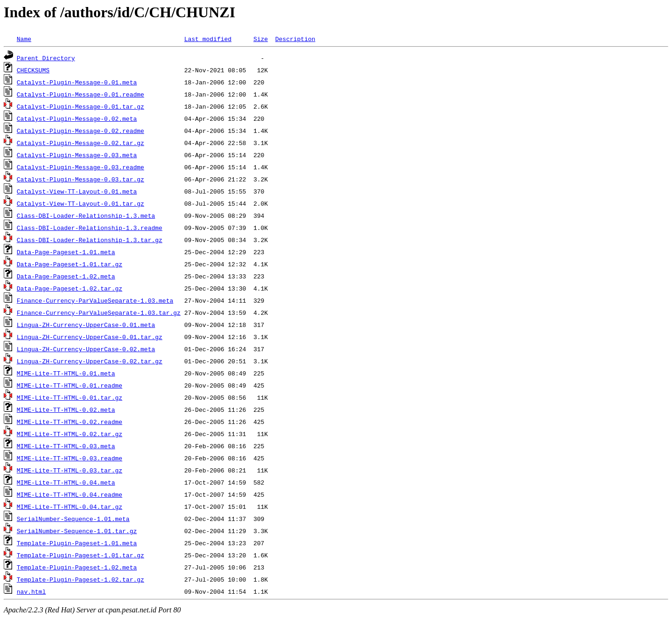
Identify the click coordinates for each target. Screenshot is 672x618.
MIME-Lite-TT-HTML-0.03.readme (70, 458)
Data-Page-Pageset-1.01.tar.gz (70, 264)
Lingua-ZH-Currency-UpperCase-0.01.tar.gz (90, 337)
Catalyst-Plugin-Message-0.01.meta (77, 82)
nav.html (31, 591)
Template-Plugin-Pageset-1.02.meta (77, 567)
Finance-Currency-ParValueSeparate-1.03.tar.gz (99, 312)
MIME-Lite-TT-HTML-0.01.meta (66, 373)
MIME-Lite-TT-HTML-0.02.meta (66, 410)
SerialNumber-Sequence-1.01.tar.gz (77, 531)
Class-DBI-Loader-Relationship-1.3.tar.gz (90, 240)
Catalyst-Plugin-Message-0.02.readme (80, 131)
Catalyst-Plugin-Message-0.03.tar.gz (80, 179)
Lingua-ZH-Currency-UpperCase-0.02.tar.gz (90, 361)
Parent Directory (46, 58)
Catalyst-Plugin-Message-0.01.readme (80, 94)
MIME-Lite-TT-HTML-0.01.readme (70, 385)
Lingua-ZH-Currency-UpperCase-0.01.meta (86, 325)
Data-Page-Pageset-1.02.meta (66, 276)
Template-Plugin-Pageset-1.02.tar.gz (80, 579)
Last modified (208, 39)
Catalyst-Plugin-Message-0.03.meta (77, 155)
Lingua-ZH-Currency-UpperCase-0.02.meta (86, 349)
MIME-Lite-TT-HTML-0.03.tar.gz (70, 470)
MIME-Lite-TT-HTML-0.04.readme (70, 494)
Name (24, 39)
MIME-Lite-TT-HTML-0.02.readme (70, 422)
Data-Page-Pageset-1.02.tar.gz (70, 288)
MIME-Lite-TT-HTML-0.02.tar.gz (70, 434)
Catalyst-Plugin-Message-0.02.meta (77, 118)
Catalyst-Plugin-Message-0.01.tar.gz (80, 106)
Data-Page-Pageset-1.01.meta (66, 252)
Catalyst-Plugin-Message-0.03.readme (80, 167)
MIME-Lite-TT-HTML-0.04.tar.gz (70, 507)
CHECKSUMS (33, 70)
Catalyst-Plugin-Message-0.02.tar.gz (80, 143)
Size (261, 39)
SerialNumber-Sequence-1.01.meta (73, 519)
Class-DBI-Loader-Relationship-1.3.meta (86, 215)
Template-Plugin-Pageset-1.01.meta (77, 543)
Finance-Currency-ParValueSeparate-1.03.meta (95, 300)
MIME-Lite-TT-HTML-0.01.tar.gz (70, 397)
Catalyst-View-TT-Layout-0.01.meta (77, 191)
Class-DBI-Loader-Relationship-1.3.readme (90, 228)
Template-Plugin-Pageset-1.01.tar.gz (80, 555)
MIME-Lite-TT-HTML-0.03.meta (66, 446)
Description (295, 39)
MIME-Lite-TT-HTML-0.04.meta (66, 482)
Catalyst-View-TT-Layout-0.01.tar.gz (80, 203)
